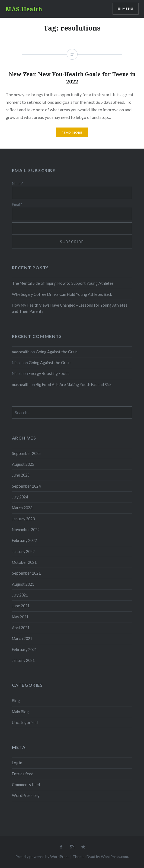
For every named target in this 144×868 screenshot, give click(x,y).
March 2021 (22, 639)
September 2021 (26, 573)
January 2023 (23, 519)
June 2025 (21, 475)
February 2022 (24, 540)
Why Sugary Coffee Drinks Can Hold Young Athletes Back (62, 294)
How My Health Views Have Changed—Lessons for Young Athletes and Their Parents (70, 308)
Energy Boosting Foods (49, 373)
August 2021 (23, 584)
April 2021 (21, 628)
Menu (128, 9)
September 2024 (26, 486)
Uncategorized (25, 723)
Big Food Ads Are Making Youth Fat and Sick (74, 385)
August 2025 (23, 464)
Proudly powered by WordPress (42, 857)
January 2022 (23, 552)
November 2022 (26, 530)
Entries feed (23, 774)
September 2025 (26, 453)
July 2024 (20, 497)
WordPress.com (114, 857)
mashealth (21, 352)
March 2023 (22, 508)
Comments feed (26, 785)
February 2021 (24, 650)
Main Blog (20, 712)
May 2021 (20, 617)
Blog (16, 701)
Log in (17, 763)
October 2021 (24, 562)
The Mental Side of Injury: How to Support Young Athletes (63, 283)
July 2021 (20, 595)
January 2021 (23, 660)
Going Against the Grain (57, 352)
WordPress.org (26, 795)
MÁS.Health (24, 9)
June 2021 (21, 606)
